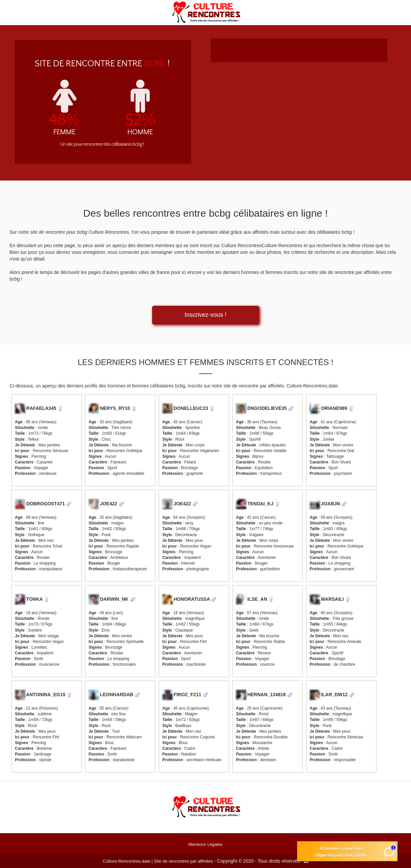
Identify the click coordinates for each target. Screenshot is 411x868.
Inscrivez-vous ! (205, 315)
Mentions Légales (206, 844)
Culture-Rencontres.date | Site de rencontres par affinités (158, 861)
